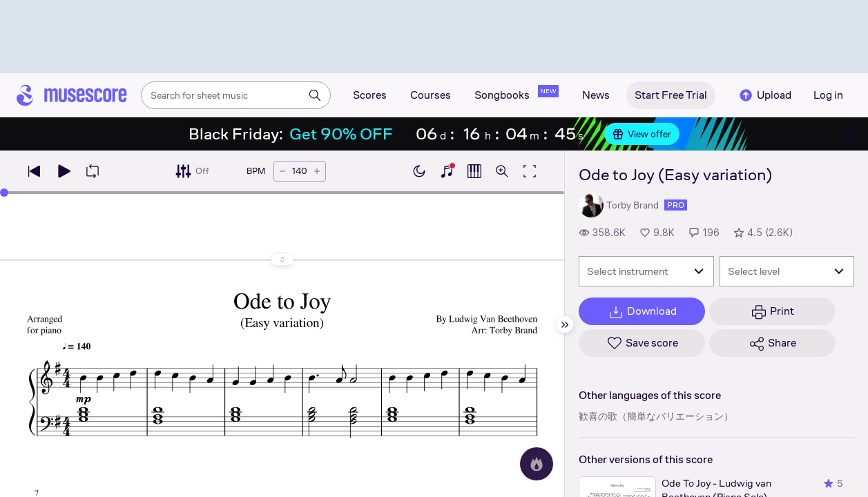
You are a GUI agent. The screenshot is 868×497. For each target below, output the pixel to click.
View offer (642, 134)
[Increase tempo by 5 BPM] (317, 171)
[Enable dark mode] (419, 171)
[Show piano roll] (474, 171)
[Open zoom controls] (502, 171)
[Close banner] (849, 134)
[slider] (4, 193)
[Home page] (72, 95)
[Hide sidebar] (565, 324)
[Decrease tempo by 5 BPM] (282, 171)
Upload (764, 95)
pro (676, 205)
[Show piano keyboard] (447, 171)
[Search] (315, 95)
